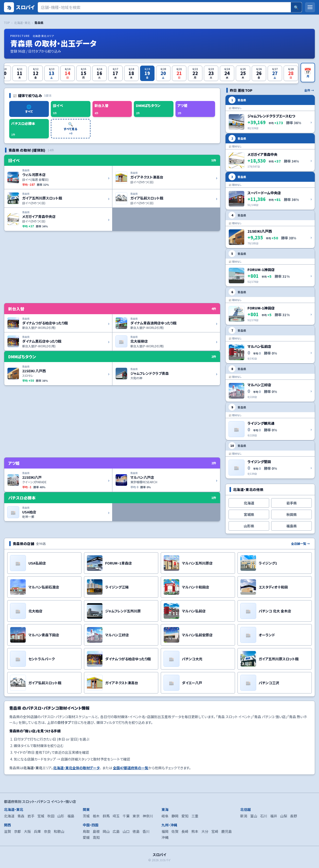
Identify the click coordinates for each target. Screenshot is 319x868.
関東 (86, 809)
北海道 (249, 503)
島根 (96, 831)
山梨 (284, 816)
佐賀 (175, 831)
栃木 (96, 816)
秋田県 (292, 514)
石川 (264, 816)
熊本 (195, 831)
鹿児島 (227, 831)
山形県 (249, 526)
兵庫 (37, 831)
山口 (126, 831)
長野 (294, 816)
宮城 (41, 816)
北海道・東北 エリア (43, 36)
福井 (274, 816)
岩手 (31, 816)
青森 (21, 816)
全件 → (309, 90)
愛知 (185, 816)
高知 (96, 837)
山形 (61, 816)
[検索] (164, 7)
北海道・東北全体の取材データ (76, 768)
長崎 (185, 831)
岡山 (106, 831)
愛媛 (86, 837)
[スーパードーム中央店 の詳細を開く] (270, 191)
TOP (7, 23)
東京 (136, 816)
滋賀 (7, 831)
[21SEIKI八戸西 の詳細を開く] (270, 229)
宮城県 (249, 514)
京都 (17, 831)
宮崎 (215, 831)
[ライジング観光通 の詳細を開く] (270, 421)
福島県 (292, 526)
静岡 (175, 816)
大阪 (27, 831)
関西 (7, 825)
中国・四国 (91, 825)
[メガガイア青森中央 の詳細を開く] (270, 152)
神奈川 (148, 816)
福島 (71, 816)
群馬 (106, 816)
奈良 (47, 831)
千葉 (126, 816)
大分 (205, 831)
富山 (254, 816)
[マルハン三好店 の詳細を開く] (270, 383)
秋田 (51, 816)
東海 (165, 809)
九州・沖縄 (169, 825)
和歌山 (59, 831)
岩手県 (292, 503)
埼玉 (116, 816)
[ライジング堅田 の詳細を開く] (270, 460)
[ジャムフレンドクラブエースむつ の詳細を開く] (270, 114)
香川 (146, 831)
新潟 (244, 816)
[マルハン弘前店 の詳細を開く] (270, 344)
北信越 (245, 809)
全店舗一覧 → (300, 544)
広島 (116, 831)
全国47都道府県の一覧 (131, 768)
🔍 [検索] (296, 7)
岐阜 (165, 816)
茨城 (86, 816)
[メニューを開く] (310, 7)
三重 (195, 816)
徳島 (136, 831)
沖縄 (165, 837)
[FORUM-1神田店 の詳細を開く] (270, 268)
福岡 (165, 831)
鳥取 (86, 831)
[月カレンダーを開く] (308, 73)
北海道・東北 (22, 23)
